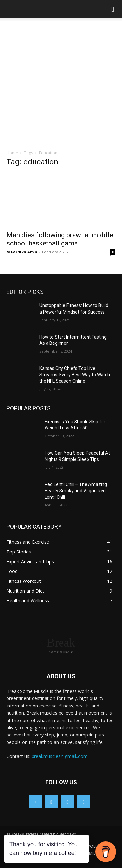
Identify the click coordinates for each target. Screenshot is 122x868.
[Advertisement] (61, 85)
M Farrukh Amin (22, 252)
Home (12, 153)
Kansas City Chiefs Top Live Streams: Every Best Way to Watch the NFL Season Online (75, 375)
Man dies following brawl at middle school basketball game (60, 239)
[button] (11, 9)
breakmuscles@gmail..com (60, 756)
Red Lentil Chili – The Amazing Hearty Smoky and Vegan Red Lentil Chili (76, 491)
